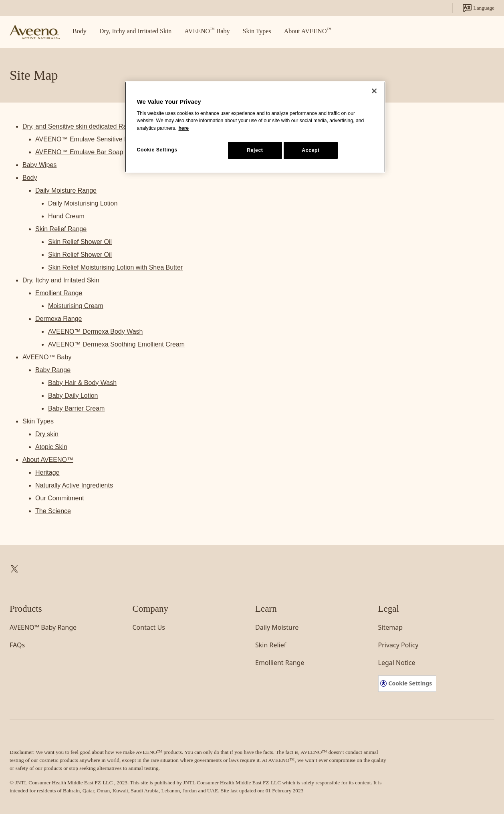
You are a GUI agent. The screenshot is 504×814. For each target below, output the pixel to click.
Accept (310, 150)
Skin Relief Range (61, 229)
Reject (255, 150)
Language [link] (478, 8)
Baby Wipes (39, 165)
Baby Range (53, 370)
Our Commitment (60, 498)
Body (30, 178)
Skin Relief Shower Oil (80, 242)
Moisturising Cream (76, 306)
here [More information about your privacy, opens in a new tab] (183, 128)
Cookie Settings (410, 683)
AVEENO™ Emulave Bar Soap (79, 152)
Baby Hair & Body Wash (82, 383)
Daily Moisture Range (66, 190)
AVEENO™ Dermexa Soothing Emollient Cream (116, 344)
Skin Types (38, 421)
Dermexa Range (59, 319)
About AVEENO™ (48, 460)
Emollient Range (59, 293)
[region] (255, 127)
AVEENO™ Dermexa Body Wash (96, 331)
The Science (53, 511)
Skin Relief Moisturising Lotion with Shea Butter (115, 267)
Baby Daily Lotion (73, 396)
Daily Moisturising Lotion (83, 203)
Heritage (47, 472)
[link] (35, 32)
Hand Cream (66, 216)
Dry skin (47, 434)
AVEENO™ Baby (47, 357)
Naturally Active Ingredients (74, 485)
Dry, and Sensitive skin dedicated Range (80, 126)
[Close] (374, 91)
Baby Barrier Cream (76, 408)
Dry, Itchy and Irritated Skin (61, 280)
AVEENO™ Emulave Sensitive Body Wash (96, 139)
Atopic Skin (51, 447)
